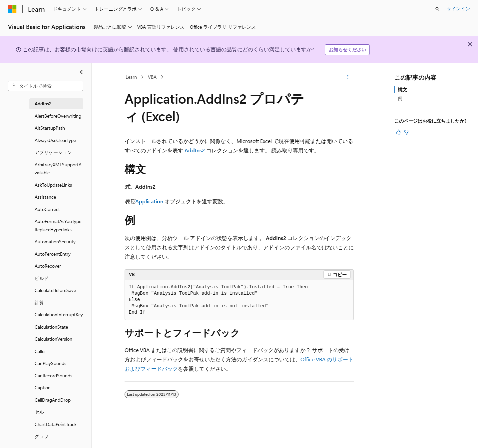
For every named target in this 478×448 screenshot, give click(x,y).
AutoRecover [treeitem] (48, 266)
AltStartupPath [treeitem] (50, 128)
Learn (131, 77)
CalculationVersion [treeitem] (53, 339)
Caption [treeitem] (43, 387)
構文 (402, 89)
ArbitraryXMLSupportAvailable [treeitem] (58, 169)
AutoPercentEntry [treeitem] (53, 254)
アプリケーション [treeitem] (53, 152)
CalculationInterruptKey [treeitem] (59, 314)
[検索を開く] (437, 9)
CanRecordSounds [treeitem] (53, 375)
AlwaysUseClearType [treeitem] (55, 140)
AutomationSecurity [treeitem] (55, 241)
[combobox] (46, 86)
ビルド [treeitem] (42, 278)
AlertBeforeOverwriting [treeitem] (58, 116)
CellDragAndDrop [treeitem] (53, 400)
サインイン (458, 8)
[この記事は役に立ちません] (406, 132)
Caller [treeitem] (40, 351)
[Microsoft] (12, 9)
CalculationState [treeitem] (51, 327)
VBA (152, 77)
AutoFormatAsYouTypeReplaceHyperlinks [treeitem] (58, 225)
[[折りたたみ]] (82, 72)
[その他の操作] (348, 77)
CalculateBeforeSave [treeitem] (55, 290)
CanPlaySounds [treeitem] (50, 363)
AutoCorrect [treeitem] (47, 209)
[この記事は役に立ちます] (398, 132)
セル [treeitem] (39, 412)
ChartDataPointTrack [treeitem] (56, 424)
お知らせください (347, 49)
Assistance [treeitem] (45, 197)
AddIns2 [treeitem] (43, 103)
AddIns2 (195, 150)
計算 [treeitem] (39, 302)
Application (149, 201)
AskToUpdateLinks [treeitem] (53, 185)
